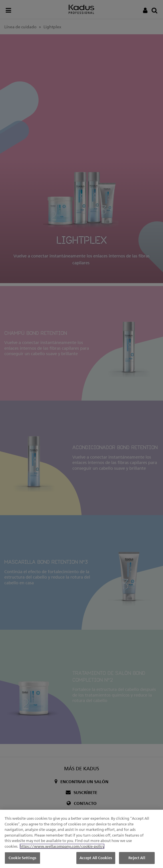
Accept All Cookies (96, 858)
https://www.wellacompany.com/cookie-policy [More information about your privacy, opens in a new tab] (62, 847)
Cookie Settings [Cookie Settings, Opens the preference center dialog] (22, 858)
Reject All (137, 858)
